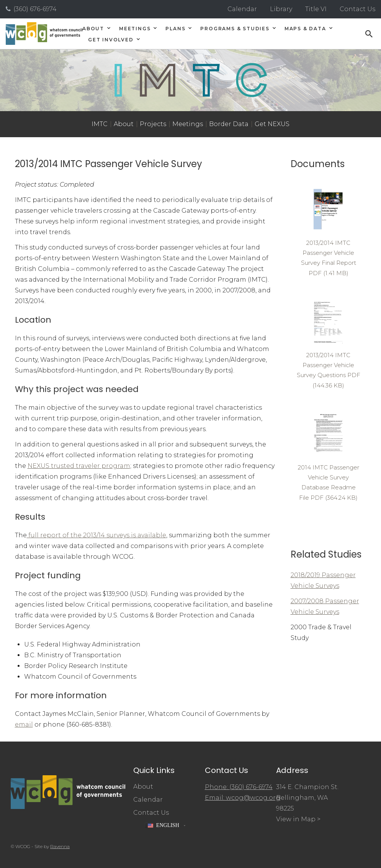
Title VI (316, 9)
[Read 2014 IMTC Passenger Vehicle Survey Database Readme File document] (329, 456)
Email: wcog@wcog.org (243, 798)
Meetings (135, 29)
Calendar (242, 9)
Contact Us (357, 9)
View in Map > (298, 819)
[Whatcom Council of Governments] (44, 34)
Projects (153, 124)
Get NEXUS (272, 124)
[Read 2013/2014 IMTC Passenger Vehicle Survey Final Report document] (329, 232)
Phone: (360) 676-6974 (239, 787)
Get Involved (111, 40)
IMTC (100, 124)
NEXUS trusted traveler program (79, 466)
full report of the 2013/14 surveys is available (96, 535)
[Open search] (369, 34)
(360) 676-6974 (35, 9)
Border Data (229, 124)
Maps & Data (305, 29)
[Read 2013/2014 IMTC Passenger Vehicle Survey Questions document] (329, 344)
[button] (165, 825)
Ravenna (60, 846)
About (93, 29)
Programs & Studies (235, 29)
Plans (175, 29)
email (24, 724)
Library (281, 9)
